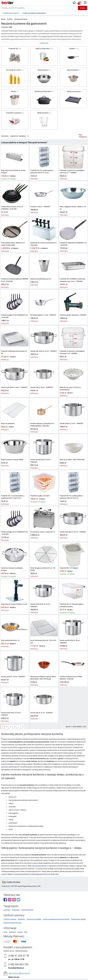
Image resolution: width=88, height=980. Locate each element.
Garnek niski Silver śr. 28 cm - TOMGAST (14, 387)
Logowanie (7, 905)
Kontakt (20, 927)
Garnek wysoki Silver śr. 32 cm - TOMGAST (44, 460)
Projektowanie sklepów (78, 914)
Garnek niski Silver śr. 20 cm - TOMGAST (43, 351)
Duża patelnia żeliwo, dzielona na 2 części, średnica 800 (12, 244)
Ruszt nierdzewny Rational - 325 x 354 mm (43, 639)
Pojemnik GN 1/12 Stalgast (68, 565)
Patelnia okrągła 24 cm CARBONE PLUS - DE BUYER (14, 316)
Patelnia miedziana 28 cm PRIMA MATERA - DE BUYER (73, 675)
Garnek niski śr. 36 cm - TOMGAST (41, 387)
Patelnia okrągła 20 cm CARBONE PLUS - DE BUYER (14, 531)
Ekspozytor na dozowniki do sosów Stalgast (12, 172)
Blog (26, 927)
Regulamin (21, 914)
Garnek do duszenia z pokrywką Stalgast (14, 565)
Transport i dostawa (10, 914)
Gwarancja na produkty (34, 914)
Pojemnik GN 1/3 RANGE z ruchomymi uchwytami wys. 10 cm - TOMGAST (72, 280)
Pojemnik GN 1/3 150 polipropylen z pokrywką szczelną (71, 603)
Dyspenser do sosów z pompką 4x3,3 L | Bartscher (43, 244)
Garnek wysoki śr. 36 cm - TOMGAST (13, 674)
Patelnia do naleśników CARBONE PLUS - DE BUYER (73, 244)
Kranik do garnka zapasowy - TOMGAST (72, 315)
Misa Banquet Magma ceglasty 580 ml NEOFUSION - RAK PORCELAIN (43, 675)
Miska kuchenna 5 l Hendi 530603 (12, 460)
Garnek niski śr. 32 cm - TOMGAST (41, 710)
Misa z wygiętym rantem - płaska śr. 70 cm (73, 207)
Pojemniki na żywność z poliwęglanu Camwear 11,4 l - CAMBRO (71, 352)
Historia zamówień (27, 905)
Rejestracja (16, 905)
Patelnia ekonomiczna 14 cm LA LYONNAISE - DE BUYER (11, 208)
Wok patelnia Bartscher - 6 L (10, 638)
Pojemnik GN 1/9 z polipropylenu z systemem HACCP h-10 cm (41, 172)
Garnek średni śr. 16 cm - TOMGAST (71, 423)
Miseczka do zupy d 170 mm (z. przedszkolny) (70, 388)
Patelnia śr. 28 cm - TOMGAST (40, 207)
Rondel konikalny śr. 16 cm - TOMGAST (43, 315)
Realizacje (12, 927)
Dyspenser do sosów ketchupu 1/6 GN (13, 602)
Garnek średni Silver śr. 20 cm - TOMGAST (43, 602)
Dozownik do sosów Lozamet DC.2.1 (42, 529)
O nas (5, 927)
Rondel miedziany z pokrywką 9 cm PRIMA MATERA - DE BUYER (44, 425)
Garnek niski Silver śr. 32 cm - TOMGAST (72, 529)
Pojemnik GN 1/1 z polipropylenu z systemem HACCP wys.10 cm (12, 495)
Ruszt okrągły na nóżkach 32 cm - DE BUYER (42, 567)
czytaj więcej (44, 43)
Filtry (83, 136)
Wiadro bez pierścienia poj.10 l (40, 279)
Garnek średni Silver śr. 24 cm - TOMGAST (14, 710)
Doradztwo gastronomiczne (12, 918)
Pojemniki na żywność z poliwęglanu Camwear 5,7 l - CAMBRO (71, 172)
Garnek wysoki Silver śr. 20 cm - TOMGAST (73, 638)
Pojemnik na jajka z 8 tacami (40, 493)
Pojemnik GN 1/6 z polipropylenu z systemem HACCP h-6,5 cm (71, 495)
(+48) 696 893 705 (18, 959)
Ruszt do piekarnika (7, 423)
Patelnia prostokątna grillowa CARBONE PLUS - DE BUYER (14, 280)
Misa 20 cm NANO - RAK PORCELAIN (71, 460)
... (19, 722)
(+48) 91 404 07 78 (19, 951)
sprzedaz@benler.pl (19, 968)
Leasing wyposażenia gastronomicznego (56, 914)
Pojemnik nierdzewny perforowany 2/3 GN (14, 351)
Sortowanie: (5, 136)
